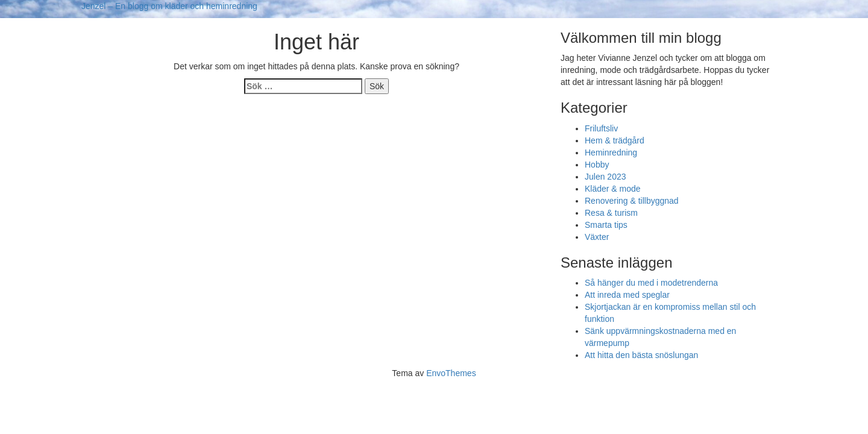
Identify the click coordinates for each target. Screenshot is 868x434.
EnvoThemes (451, 373)
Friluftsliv (601, 128)
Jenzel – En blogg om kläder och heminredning (169, 6)
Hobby (597, 165)
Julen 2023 (605, 177)
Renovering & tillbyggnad (632, 201)
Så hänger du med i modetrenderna (651, 283)
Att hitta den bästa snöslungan (641, 355)
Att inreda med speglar (627, 295)
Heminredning (611, 153)
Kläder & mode (613, 189)
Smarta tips (606, 225)
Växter (597, 237)
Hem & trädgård (615, 140)
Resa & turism (611, 213)
